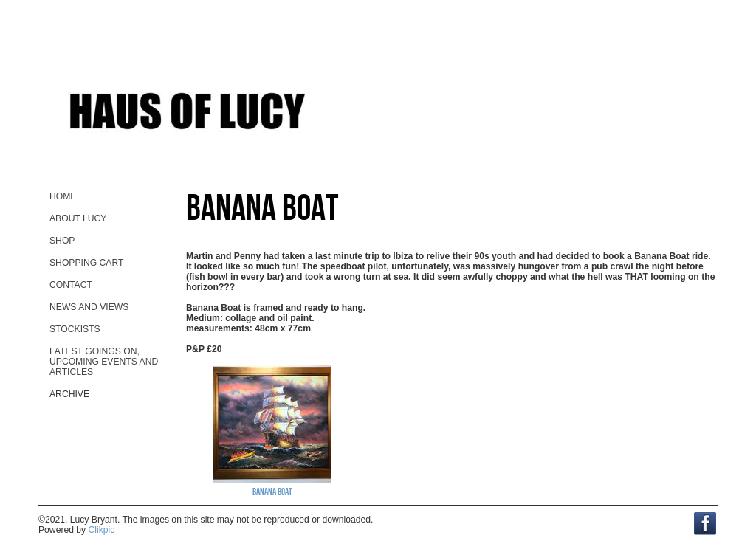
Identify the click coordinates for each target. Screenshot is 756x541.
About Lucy (78, 218)
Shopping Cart (86, 263)
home (63, 196)
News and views (89, 307)
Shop (62, 241)
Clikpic (102, 530)
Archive (69, 394)
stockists (75, 329)
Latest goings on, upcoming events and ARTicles (104, 362)
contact (71, 285)
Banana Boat (272, 491)
